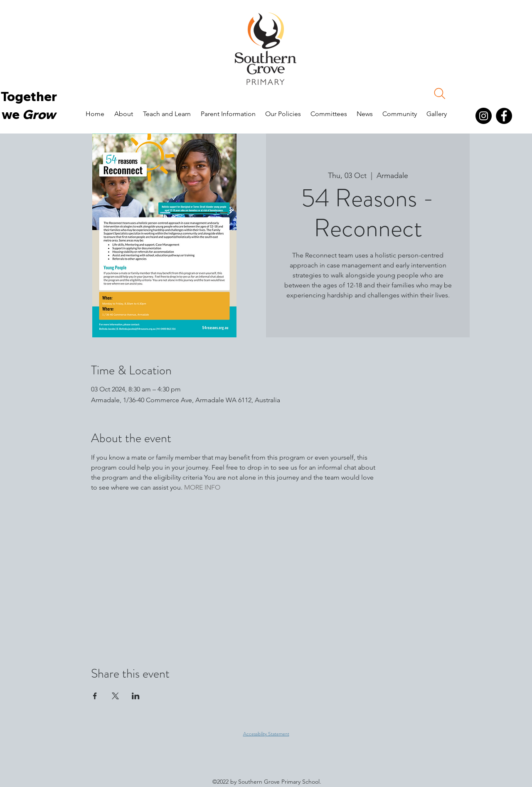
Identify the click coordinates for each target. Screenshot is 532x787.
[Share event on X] (115, 696)
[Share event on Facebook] (95, 696)
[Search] (440, 94)
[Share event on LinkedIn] (136, 696)
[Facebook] (504, 116)
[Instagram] (484, 116)
